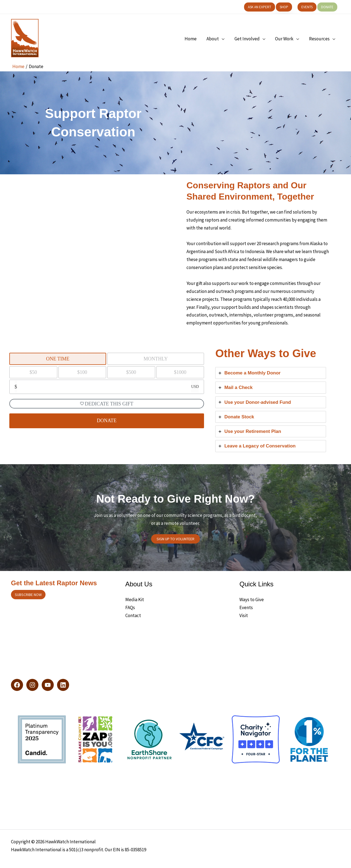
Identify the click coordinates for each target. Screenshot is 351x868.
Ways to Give (252, 600)
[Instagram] (32, 685)
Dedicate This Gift (107, 404)
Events (246, 607)
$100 (82, 372)
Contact (133, 615)
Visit (244, 615)
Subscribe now (28, 595)
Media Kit (135, 600)
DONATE (107, 421)
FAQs (130, 607)
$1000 (180, 372)
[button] (260, 7)
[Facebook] (17, 685)
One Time (58, 359)
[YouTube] (48, 685)
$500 (131, 372)
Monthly (156, 359)
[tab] (271, 373)
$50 (33, 372)
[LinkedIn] (63, 685)
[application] (224, 39)
